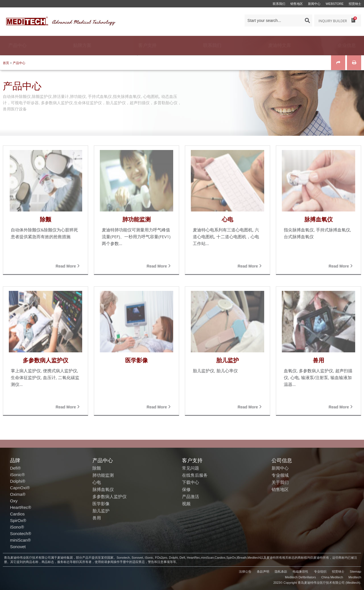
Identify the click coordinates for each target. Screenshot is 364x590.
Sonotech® (20, 534)
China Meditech (332, 577)
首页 (6, 63)
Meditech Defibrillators (300, 577)
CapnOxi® (20, 488)
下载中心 (191, 482)
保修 (186, 489)
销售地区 (297, 4)
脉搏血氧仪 (103, 489)
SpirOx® (18, 520)
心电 (97, 482)
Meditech (355, 577)
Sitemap (355, 572)
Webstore (335, 4)
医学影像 (101, 504)
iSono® (17, 527)
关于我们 (280, 482)
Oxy (14, 501)
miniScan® (20, 540)
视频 (186, 504)
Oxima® (18, 494)
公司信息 (282, 460)
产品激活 (191, 497)
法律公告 (245, 572)
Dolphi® (18, 481)
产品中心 (19, 63)
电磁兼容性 (300, 572)
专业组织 (320, 572)
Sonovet (18, 547)
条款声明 (263, 572)
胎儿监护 (101, 511)
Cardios (17, 514)
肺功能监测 (103, 475)
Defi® (15, 468)
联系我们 (279, 4)
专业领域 (280, 475)
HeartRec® (20, 507)
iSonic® (17, 475)
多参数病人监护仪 (109, 497)
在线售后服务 (195, 475)
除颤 (97, 468)
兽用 (97, 518)
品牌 (15, 460)
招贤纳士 (355, 4)
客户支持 (192, 460)
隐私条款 (281, 572)
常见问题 (191, 468)
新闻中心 (314, 4)
